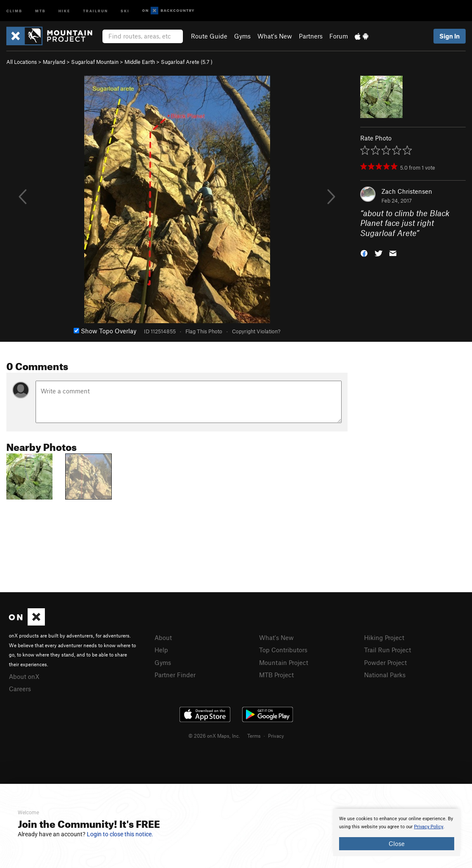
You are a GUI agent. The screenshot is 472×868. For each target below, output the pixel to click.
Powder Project (385, 662)
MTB (40, 10)
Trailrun (95, 10)
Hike (64, 10)
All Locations (22, 62)
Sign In (450, 36)
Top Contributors (283, 650)
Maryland (54, 62)
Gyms (242, 36)
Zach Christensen (407, 191)
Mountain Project (284, 662)
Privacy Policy (429, 827)
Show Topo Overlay (105, 331)
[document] (397, 832)
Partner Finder (175, 675)
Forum (339, 36)
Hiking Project (384, 637)
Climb (14, 10)
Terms (254, 736)
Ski (125, 10)
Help (161, 650)
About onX (24, 676)
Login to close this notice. (120, 834)
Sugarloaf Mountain (95, 62)
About (163, 637)
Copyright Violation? (256, 331)
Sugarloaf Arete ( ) (187, 62)
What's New (275, 36)
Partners (311, 36)
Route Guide (209, 36)
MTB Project (276, 675)
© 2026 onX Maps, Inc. (214, 736)
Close (397, 843)
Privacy (276, 736)
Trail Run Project (388, 650)
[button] (364, 253)
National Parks (385, 675)
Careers (20, 689)
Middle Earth (140, 62)
